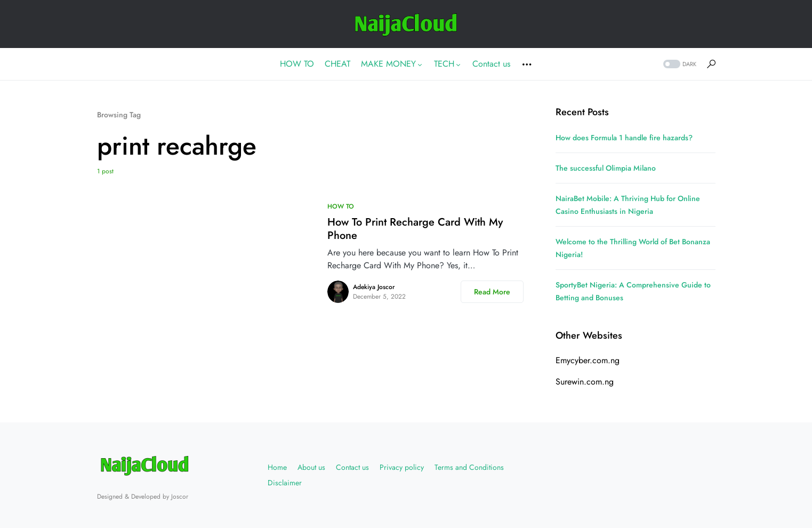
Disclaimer (285, 483)
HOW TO (341, 206)
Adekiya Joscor (374, 287)
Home (277, 467)
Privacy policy (402, 467)
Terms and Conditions (469, 467)
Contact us (352, 467)
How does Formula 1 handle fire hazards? (624, 138)
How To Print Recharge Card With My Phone (415, 229)
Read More (492, 292)
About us (311, 467)
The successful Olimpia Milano (606, 168)
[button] (679, 64)
